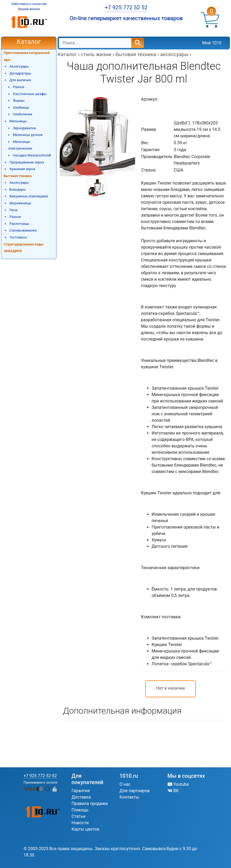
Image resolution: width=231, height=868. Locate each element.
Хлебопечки (22, 114)
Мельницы (18, 121)
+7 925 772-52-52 (40, 776)
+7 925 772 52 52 (126, 7)
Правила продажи (90, 804)
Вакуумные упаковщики (29, 196)
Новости (80, 823)
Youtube (178, 784)
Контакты (129, 797)
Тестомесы (19, 237)
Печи (14, 210)
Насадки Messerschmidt (32, 155)
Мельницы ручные (28, 135)
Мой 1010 (212, 43)
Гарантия (81, 791)
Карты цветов (86, 829)
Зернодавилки (24, 128)
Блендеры (18, 189)
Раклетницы (19, 224)
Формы (19, 101)
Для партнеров (135, 791)
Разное (19, 87)
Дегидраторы (20, 73)
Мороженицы (21, 203)
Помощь (80, 810)
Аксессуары (19, 66)
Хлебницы (21, 107)
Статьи (79, 816)
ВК (173, 791)
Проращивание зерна (27, 162)
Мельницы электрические (20, 145)
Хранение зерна (22, 169)
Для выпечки (20, 80)
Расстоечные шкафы (30, 94)
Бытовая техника (18, 176)
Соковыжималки (23, 230)
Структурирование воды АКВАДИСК (24, 248)
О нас (125, 784)
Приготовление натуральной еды (27, 56)
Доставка (81, 797)
